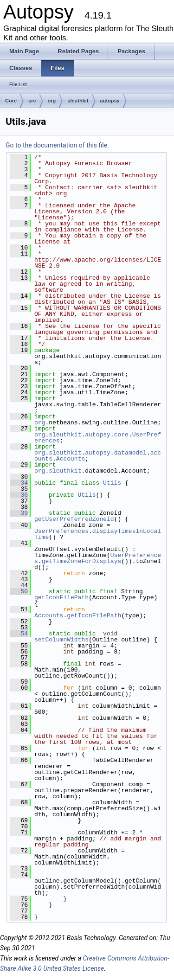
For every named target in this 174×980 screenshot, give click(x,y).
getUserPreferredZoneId (74, 519)
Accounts (71, 459)
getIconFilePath (61, 597)
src (32, 101)
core (121, 435)
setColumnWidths (61, 640)
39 (19, 513)
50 (19, 591)
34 (19, 483)
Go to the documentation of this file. (57, 145)
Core (11, 101)
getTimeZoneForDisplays (82, 561)
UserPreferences (61, 531)
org (52, 101)
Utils (112, 483)
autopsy (110, 101)
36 (19, 495)
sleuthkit (78, 101)
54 (19, 634)
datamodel (130, 453)
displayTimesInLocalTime (98, 534)
